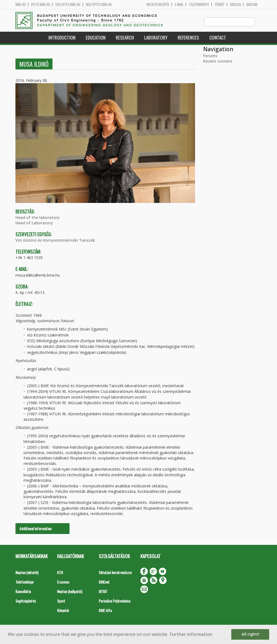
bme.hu (21, 4)
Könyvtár (63, 611)
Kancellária (23, 592)
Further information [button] (191, 634)
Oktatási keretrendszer (115, 573)
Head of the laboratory (38, 218)
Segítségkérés (26, 601)
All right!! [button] (250, 634)
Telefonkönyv (199, 4)
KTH (60, 573)
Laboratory (156, 38)
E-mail (179, 4)
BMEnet (104, 582)
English (235, 4)
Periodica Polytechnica (115, 601)
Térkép (220, 4)
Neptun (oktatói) (27, 573)
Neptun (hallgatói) (70, 592)
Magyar (252, 4)
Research (125, 38)
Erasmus (63, 582)
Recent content (218, 61)
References (188, 38)
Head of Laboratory (34, 223)
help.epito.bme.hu (99, 4)
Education (96, 38)
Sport (61, 601)
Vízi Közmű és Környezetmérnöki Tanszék (55, 240)
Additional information (35, 529)
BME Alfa (105, 611)
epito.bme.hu (41, 4)
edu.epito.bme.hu (68, 4)
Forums (210, 56)
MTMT (103, 592)
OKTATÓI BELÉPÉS (158, 4)
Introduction (62, 38)
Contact (218, 38)
